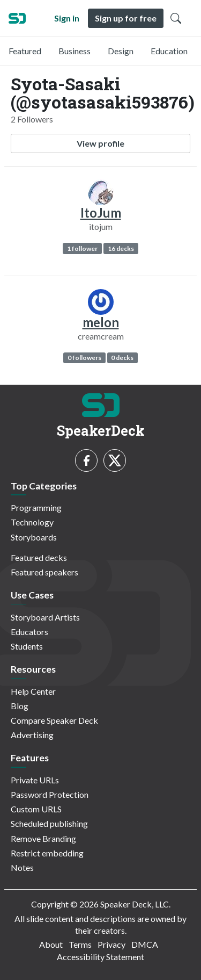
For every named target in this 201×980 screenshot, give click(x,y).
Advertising (32, 735)
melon (101, 322)
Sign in (67, 18)
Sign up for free (126, 18)
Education (169, 51)
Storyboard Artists (45, 617)
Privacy (111, 944)
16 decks (121, 248)
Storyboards (34, 537)
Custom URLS (36, 809)
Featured (25, 51)
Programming (36, 507)
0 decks (122, 358)
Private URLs (35, 780)
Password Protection (50, 794)
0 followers (84, 358)
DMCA (145, 944)
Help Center (33, 691)
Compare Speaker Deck (54, 720)
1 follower (82, 248)
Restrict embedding (47, 853)
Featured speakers (44, 572)
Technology (32, 522)
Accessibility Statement (100, 957)
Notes (22, 867)
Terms (80, 944)
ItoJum (101, 212)
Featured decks (39, 557)
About (51, 944)
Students (27, 646)
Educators (29, 632)
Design (121, 51)
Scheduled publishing (49, 823)
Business (75, 51)
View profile (100, 143)
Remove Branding (43, 838)
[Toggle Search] (176, 18)
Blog (20, 706)
